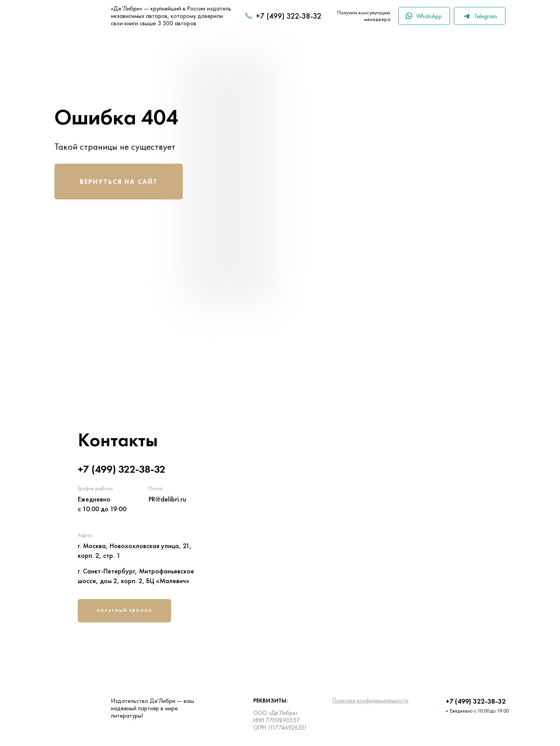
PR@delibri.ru (167, 499)
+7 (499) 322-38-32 (289, 16)
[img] (387, 528)
